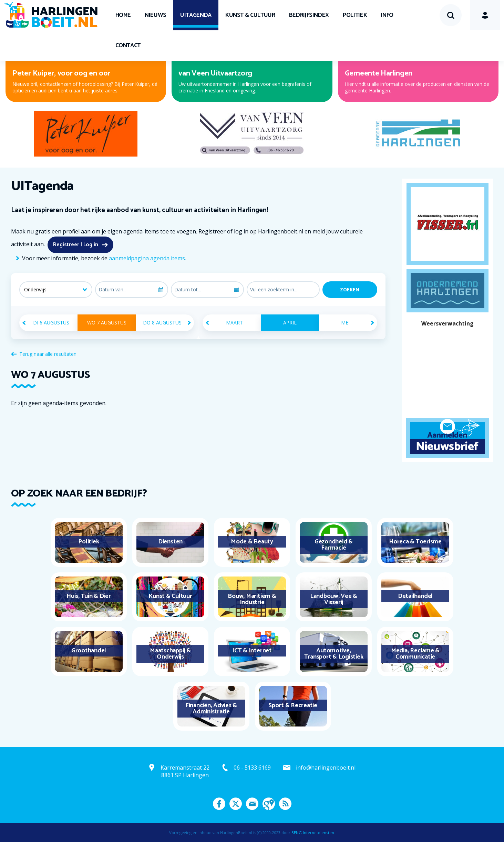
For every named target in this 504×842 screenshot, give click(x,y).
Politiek (355, 15)
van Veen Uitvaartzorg (215, 73)
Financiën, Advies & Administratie (211, 709)
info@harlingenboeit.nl (326, 768)
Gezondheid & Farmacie (334, 545)
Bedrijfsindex (309, 15)
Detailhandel (415, 596)
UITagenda (196, 15)
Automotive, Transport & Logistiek (334, 654)
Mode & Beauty (252, 542)
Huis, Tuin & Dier (89, 596)
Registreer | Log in (76, 245)
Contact (128, 46)
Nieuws (156, 15)
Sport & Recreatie (293, 705)
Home (123, 15)
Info (387, 15)
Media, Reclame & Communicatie (415, 654)
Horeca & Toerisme (415, 542)
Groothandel (89, 651)
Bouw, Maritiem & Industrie (252, 599)
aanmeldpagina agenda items (147, 258)
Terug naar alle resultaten (48, 354)
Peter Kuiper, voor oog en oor (61, 73)
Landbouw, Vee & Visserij (334, 599)
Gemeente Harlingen (379, 73)
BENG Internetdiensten (313, 833)
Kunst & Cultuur (250, 15)
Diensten (170, 542)
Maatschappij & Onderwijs (170, 654)
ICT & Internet (252, 651)
